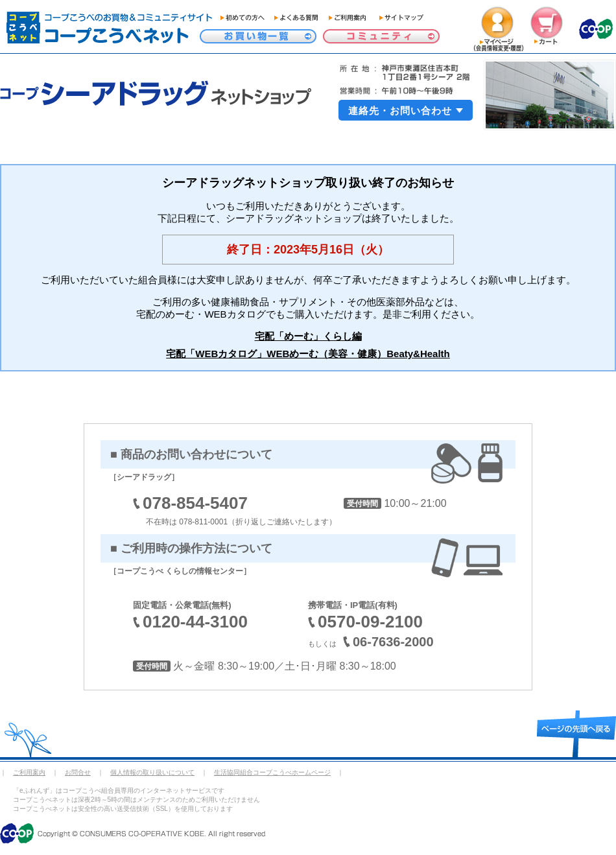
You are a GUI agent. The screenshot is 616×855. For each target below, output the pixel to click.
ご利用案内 (29, 772)
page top (576, 734)
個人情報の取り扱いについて (152, 772)
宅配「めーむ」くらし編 (308, 336)
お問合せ (78, 772)
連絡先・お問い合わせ (400, 111)
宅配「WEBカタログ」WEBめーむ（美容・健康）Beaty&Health (308, 354)
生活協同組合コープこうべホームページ (272, 772)
